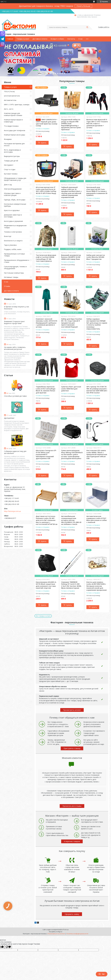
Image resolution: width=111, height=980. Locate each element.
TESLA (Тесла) (9, 91)
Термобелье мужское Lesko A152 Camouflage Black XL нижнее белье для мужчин (46, 390)
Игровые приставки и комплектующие (12, 194)
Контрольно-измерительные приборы (15, 205)
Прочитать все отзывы (72, 806)
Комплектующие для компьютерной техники (13, 114)
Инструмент (9, 165)
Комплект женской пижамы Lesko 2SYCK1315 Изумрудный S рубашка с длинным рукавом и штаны (46, 323)
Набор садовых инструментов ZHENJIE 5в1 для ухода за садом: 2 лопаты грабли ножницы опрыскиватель (97, 324)
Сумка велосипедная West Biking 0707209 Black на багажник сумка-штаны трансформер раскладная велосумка (72, 454)
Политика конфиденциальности (77, 934)
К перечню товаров (72, 841)
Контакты (71, 39)
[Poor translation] (8, 947)
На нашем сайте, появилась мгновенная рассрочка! (15, 348)
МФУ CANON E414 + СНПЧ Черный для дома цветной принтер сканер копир (47, 123)
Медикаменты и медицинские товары (15, 226)
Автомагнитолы (10, 100)
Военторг (8, 236)
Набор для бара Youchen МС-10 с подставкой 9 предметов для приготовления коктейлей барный (72, 323)
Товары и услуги (23, 39)
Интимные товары (11, 277)
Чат (102, 974)
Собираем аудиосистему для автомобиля (15, 452)
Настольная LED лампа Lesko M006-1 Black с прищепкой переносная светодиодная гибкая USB (97, 454)
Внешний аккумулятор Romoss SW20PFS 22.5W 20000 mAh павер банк (71, 257)
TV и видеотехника (11, 126)
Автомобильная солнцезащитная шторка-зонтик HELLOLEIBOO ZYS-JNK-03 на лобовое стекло (71, 520)
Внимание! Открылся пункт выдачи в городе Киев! (14, 322)
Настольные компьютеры (14, 273)
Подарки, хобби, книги (13, 249)
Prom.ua (66, 930)
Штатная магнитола (12, 96)
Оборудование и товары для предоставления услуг (15, 179)
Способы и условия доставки (15, 396)
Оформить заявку (72, 914)
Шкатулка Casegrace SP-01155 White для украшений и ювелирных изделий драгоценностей (46, 454)
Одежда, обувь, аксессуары (15, 200)
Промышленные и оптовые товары (14, 255)
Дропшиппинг (9, 418)
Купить (44, 143)
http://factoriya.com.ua (12, 511)
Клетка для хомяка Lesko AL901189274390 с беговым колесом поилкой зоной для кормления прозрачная (97, 586)
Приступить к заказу (72, 748)
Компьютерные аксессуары (14, 135)
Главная (10, 39)
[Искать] (87, 27)
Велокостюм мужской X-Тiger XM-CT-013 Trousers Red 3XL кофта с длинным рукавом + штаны (97, 124)
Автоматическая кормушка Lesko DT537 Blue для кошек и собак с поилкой (97, 519)
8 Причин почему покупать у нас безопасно (17, 308)
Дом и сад (8, 185)
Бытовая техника (11, 174)
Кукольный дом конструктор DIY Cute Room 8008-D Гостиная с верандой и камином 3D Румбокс (97, 191)
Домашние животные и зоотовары (13, 216)
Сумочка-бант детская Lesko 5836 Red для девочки (71, 389)
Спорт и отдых (10, 169)
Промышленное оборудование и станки (17, 261)
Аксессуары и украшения (13, 221)
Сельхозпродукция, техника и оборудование (15, 268)
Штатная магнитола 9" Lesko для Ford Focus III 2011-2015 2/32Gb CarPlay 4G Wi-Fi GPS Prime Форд (46, 190)
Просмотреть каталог (72, 710)
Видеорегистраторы (12, 156)
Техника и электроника (13, 232)
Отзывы (7, 286)
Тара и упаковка (10, 245)
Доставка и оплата (40, 39)
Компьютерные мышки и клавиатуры (13, 121)
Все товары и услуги (43, 616)
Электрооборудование (13, 189)
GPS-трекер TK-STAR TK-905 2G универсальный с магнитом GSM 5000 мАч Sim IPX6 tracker (97, 390)
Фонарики (8, 139)
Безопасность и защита (13, 241)
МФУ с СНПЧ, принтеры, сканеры (17, 105)
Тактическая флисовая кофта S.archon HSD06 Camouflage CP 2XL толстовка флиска (46, 258)
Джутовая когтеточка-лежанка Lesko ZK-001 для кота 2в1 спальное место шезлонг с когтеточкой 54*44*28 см (47, 520)
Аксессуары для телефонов (15, 130)
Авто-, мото (9, 109)
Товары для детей (11, 161)
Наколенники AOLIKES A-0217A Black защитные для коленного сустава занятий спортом (46, 585)
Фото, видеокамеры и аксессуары (12, 151)
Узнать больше (83, 6)
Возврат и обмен (57, 39)
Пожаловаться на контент (56, 934)
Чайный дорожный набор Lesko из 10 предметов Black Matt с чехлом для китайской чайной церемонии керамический (71, 192)
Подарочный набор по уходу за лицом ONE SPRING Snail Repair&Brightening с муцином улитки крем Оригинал (71, 125)
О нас (81, 39)
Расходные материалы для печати (14, 145)
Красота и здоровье (12, 210)
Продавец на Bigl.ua (56, 932)
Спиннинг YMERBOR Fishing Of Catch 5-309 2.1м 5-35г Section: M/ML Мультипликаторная (71, 585)
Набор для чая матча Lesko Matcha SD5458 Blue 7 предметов (96, 257)
